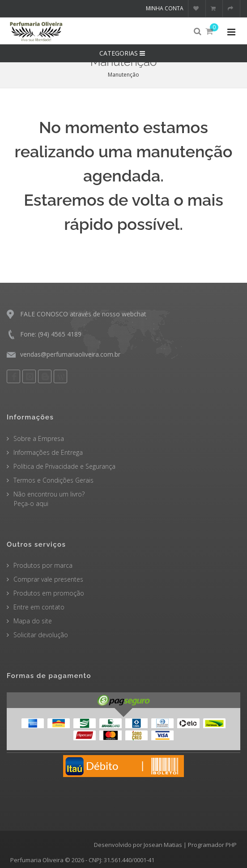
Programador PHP (212, 845)
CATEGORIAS (123, 53)
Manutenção (123, 75)
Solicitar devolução (41, 635)
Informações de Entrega (48, 452)
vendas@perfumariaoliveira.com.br (70, 354)
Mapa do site (33, 621)
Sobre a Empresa (39, 438)
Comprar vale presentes (48, 579)
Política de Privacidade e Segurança (64, 466)
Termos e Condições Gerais (53, 480)
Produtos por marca (43, 565)
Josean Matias (163, 845)
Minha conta (165, 8)
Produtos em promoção (49, 593)
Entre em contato (39, 607)
